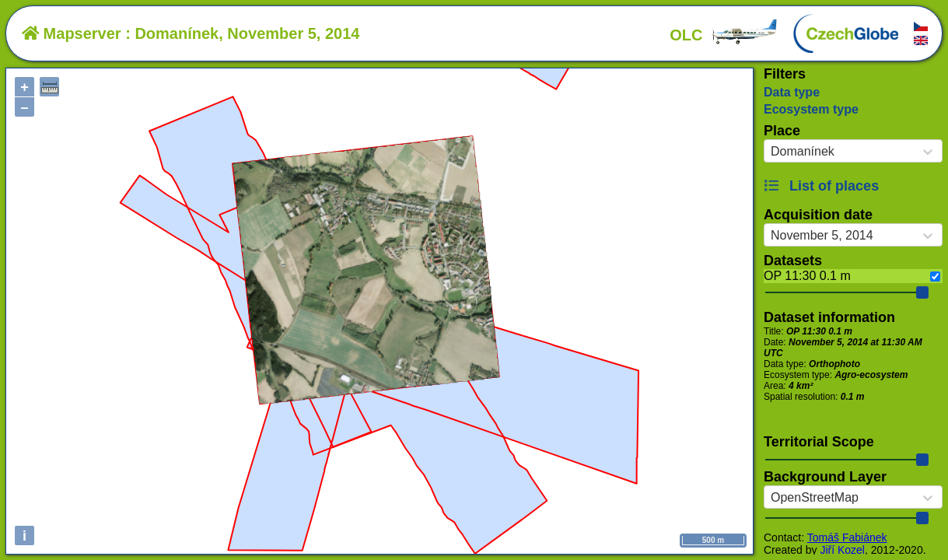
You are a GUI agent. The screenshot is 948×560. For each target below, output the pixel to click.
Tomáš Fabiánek (847, 537)
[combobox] (771, 152)
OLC (724, 35)
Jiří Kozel (842, 550)
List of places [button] (821, 186)
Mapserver (72, 33)
